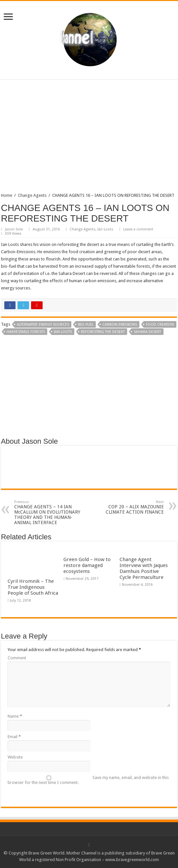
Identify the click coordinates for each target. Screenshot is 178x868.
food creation (160, 325)
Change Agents (32, 195)
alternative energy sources (43, 325)
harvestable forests (26, 332)
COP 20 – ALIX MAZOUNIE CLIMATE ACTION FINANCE (130, 507)
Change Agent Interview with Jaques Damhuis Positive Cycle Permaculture (144, 568)
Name (15, 716)
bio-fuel (86, 325)
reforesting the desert (103, 332)
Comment (17, 658)
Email (14, 737)
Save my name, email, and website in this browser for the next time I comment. (88, 780)
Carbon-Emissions (120, 325)
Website (15, 757)
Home (7, 195)
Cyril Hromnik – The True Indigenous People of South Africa (33, 587)
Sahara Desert (147, 332)
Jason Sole (14, 229)
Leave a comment (138, 229)
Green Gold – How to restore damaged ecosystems (87, 565)
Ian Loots (105, 229)
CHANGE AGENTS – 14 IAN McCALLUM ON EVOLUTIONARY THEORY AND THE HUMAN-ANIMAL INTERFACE (48, 512)
